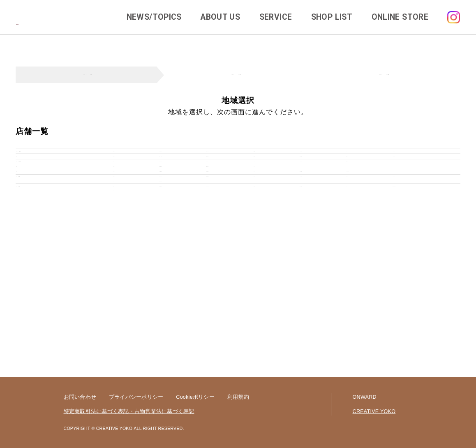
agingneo (114, 153)
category (33, 153)
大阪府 (114, 255)
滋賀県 (301, 255)
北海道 (114, 174)
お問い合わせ (80, 397)
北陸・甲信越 (38, 214)
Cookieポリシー (195, 397)
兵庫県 (161, 255)
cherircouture (161, 153)
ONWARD (365, 397)
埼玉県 (207, 194)
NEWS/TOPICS (154, 17)
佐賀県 (161, 315)
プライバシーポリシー (136, 397)
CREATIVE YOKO (374, 411)
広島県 (114, 275)
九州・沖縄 (35, 315)
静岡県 (161, 235)
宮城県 (254, 174)
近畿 (26, 255)
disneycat (208, 153)
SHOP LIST (332, 17)
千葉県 (254, 194)
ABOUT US (220, 17)
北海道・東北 (38, 174)
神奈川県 (161, 194)
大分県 (301, 315)
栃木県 (348, 194)
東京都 (114, 194)
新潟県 (114, 214)
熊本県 (254, 315)
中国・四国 (35, 275)
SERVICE (276, 17)
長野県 (348, 214)
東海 (26, 235)
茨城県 (301, 194)
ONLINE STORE (400, 17)
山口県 (207, 275)
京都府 (207, 255)
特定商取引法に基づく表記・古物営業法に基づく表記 (129, 411)
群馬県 (394, 194)
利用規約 (238, 397)
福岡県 (114, 315)
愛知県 (207, 235)
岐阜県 (114, 235)
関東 (26, 194)
